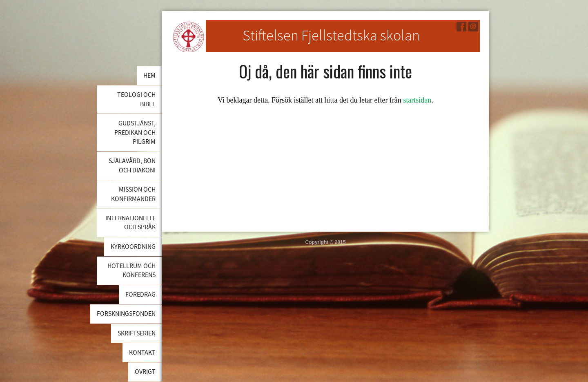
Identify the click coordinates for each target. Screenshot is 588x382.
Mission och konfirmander (133, 194)
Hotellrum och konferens (131, 270)
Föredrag (140, 295)
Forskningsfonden (126, 314)
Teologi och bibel (136, 99)
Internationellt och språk (130, 223)
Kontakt (142, 353)
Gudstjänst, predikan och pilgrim (135, 133)
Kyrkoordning (133, 247)
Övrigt (145, 372)
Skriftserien (137, 333)
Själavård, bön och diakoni (132, 165)
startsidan (417, 100)
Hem (149, 76)
